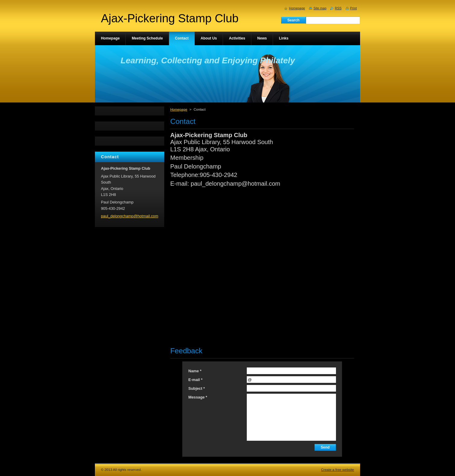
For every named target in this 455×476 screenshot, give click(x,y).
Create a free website (338, 470)
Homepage (179, 109)
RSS (338, 8)
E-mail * (195, 380)
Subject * (197, 388)
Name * (195, 371)
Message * (198, 397)
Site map (320, 8)
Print (353, 8)
